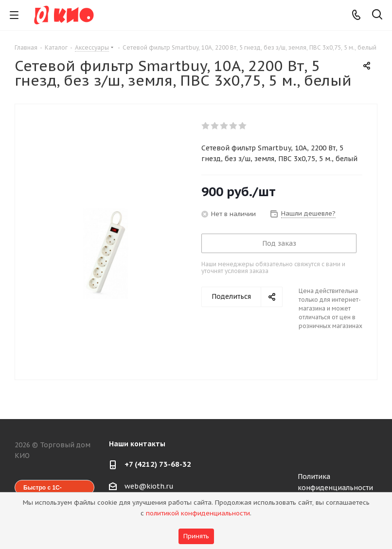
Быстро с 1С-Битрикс (43, 490)
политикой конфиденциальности (198, 513)
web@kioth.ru (149, 486)
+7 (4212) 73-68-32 (158, 464)
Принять (196, 536)
